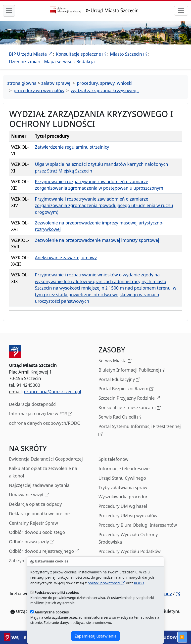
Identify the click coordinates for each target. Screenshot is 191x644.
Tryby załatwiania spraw (123, 487)
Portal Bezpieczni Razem (126, 389)
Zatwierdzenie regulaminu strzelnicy (72, 147)
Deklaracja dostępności (33, 404)
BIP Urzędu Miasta (30, 54)
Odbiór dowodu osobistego (37, 532)
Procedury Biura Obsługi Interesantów (138, 525)
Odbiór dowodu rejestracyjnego (44, 551)
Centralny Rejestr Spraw (33, 523)
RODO (139, 583)
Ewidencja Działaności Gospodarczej (46, 459)
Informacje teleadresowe (124, 469)
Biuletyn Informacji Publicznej (131, 370)
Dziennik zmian (25, 61)
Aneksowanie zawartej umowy (66, 258)
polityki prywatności (106, 583)
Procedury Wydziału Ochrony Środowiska (128, 538)
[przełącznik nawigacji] (181, 11)
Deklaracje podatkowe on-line (39, 514)
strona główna (22, 83)
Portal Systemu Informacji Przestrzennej (140, 430)
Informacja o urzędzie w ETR (41, 414)
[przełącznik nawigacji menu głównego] (9, 11)
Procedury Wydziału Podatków (130, 551)
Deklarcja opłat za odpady (35, 504)
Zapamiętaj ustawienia (95, 636)
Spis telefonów (113, 459)
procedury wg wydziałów (39, 90)
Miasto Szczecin (128, 54)
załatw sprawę (56, 83)
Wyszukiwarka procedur (123, 497)
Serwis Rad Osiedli (120, 417)
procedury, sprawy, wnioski (105, 83)
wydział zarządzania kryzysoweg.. (105, 90)
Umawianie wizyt (29, 495)
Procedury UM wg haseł (123, 506)
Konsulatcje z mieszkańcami (130, 408)
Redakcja (86, 61)
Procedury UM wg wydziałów (128, 515)
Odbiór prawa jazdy (31, 542)
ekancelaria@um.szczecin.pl (52, 391)
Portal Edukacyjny (119, 380)
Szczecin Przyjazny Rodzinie (129, 398)
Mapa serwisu (58, 61)
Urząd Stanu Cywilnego (122, 478)
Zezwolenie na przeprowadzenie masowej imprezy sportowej (97, 240)
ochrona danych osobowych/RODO (45, 423)
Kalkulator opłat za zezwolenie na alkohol (43, 472)
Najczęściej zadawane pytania (39, 485)
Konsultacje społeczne (81, 54)
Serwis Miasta (115, 361)
